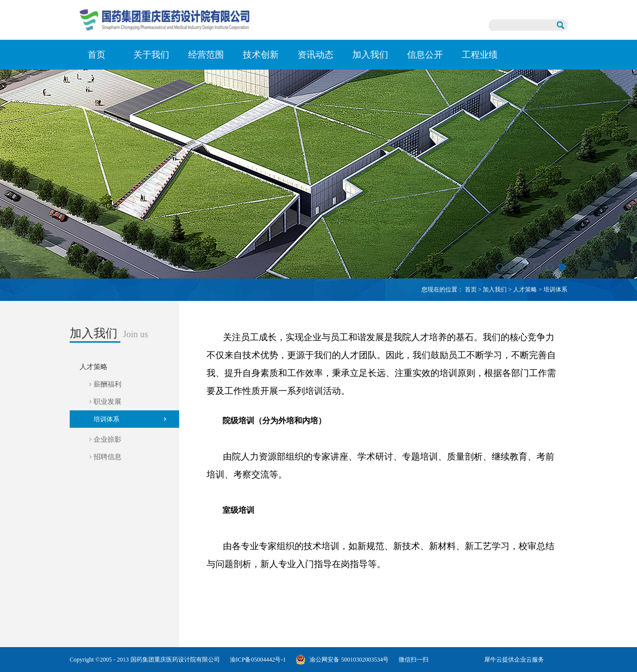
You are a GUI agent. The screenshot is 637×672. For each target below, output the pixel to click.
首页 (97, 55)
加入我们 (495, 289)
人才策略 (525, 289)
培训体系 (555, 289)
